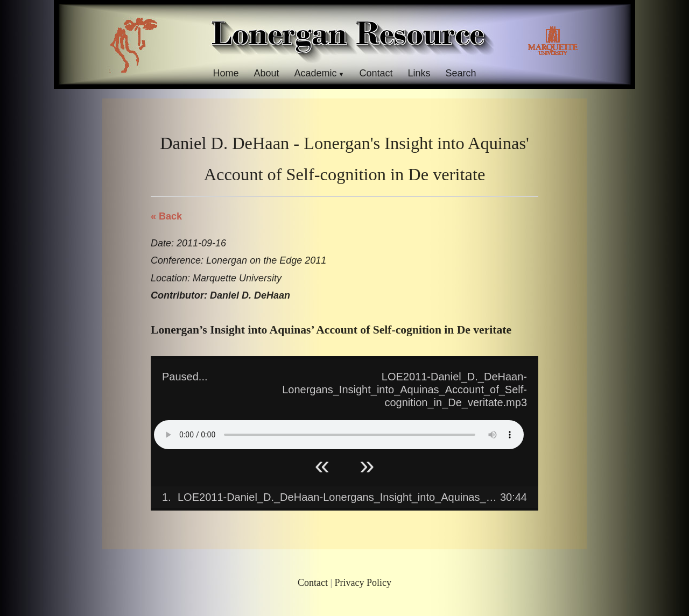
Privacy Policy (363, 583)
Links (419, 73)
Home (226, 73)
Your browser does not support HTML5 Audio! (339, 435)
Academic (315, 73)
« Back (166, 216)
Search (461, 73)
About (266, 73)
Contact (376, 73)
